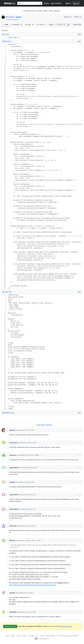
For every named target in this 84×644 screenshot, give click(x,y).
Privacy (13, 636)
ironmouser (13, 443)
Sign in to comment (66, 626)
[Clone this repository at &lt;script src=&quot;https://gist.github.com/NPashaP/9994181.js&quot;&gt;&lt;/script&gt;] (61, 25)
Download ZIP (77, 24)
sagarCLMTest (14, 468)
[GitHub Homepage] (36, 639)
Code (5, 24)
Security (18, 636)
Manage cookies (51, 636)
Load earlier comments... (45, 425)
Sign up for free (10, 626)
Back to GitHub (56, 3)
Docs (37, 636)
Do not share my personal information (68, 636)
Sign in (68, 3)
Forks (41, 25)
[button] (68, 25)
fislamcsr (12, 540)
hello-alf (12, 430)
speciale (12, 593)
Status (24, 636)
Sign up (76, 3)
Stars (30, 25)
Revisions (17, 25)
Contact (42, 636)
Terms (7, 636)
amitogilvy (13, 612)
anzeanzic (13, 455)
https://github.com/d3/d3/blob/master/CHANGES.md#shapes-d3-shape (32, 585)
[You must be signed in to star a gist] (68, 17)
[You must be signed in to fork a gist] (78, 17)
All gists (47, 3)
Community (31, 636)
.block (18, 17)
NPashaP (10, 17)
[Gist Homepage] (10, 3)
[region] (42, 38)
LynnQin (12, 482)
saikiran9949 (14, 495)
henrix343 (13, 526)
